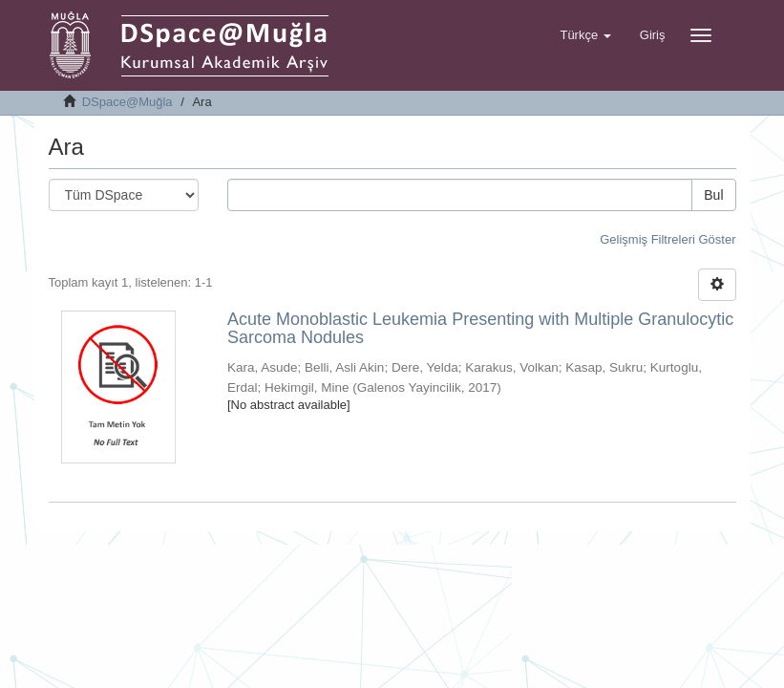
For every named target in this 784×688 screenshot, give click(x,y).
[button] (585, 35)
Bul (713, 195)
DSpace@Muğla (127, 102)
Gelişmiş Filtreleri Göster (667, 239)
